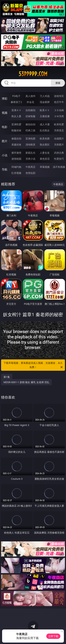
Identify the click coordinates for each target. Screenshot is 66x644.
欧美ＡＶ (45, 110)
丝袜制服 (30, 116)
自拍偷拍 (30, 110)
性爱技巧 (59, 159)
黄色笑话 (45, 159)
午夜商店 (30, 167)
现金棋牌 (45, 102)
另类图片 (59, 145)
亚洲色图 (30, 138)
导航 (5, 169)
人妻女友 (45, 153)
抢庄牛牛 (59, 102)
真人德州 (30, 96)
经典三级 (30, 130)
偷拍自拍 (30, 124)
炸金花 (30, 102)
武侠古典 (59, 153)
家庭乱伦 (30, 153)
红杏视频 (16, 173)
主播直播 (45, 116)
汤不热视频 (59, 167)
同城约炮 (16, 167)
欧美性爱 (59, 124)
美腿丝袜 (16, 145)
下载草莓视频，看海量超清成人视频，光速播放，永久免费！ (33, 365)
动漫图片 (59, 138)
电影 (5, 127)
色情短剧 (30, 173)
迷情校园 (16, 159)
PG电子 (16, 96)
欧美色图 (45, 138)
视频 (5, 113)
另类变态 (59, 130)
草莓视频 (45, 167)
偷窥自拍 (16, 138)
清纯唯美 (30, 145)
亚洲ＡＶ (16, 110)
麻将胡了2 (16, 102)
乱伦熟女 (45, 130)
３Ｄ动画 (59, 110)
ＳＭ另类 (59, 116)
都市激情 (16, 153)
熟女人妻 (16, 116)
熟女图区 (45, 145)
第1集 (7, 377)
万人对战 (45, 96)
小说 (5, 155)
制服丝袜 (16, 130)
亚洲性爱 (16, 124)
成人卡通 (45, 124)
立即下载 (53, 636)
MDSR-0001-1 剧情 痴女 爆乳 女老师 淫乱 (26, 382)
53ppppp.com (33, 74)
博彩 (5, 99)
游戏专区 (59, 96)
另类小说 (30, 159)
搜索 (58, 83)
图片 (5, 141)
